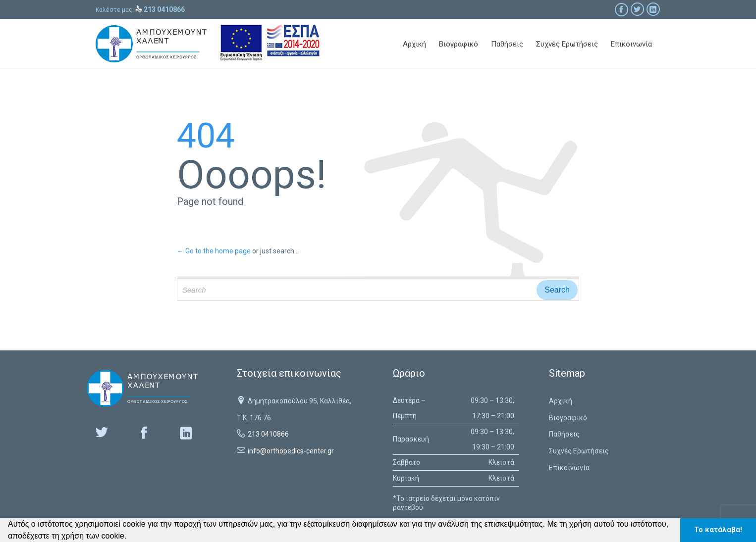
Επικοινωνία (569, 468)
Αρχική (561, 401)
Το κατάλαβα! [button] (718, 530)
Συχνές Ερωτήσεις (579, 451)
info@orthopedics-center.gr (291, 451)
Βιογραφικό (568, 418)
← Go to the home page (214, 251)
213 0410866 (268, 434)
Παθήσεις (564, 434)
